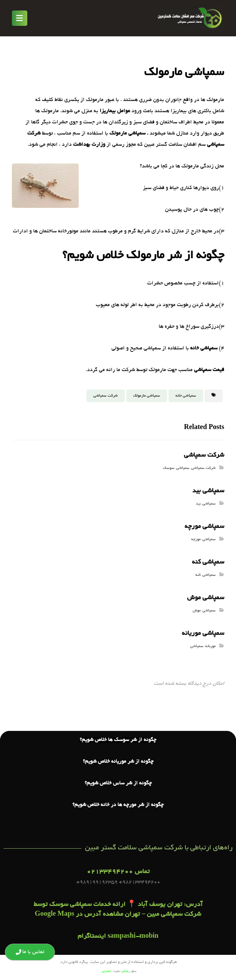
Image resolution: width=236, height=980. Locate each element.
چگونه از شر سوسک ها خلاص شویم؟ (118, 741)
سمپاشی (183, 468)
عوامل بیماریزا (115, 111)
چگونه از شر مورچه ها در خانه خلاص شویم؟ (118, 806)
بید (198, 504)
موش (197, 611)
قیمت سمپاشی (209, 370)
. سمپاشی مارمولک (129, 133)
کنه (198, 575)
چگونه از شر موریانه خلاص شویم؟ (118, 762)
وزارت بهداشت (89, 145)
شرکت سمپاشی (106, 396)
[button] (20, 18)
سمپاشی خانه (204, 348)
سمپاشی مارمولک (147, 396)
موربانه (210, 646)
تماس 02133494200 (118, 873)
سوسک (169, 468)
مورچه (196, 539)
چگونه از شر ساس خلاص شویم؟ (118, 784)
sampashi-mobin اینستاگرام (118, 938)
